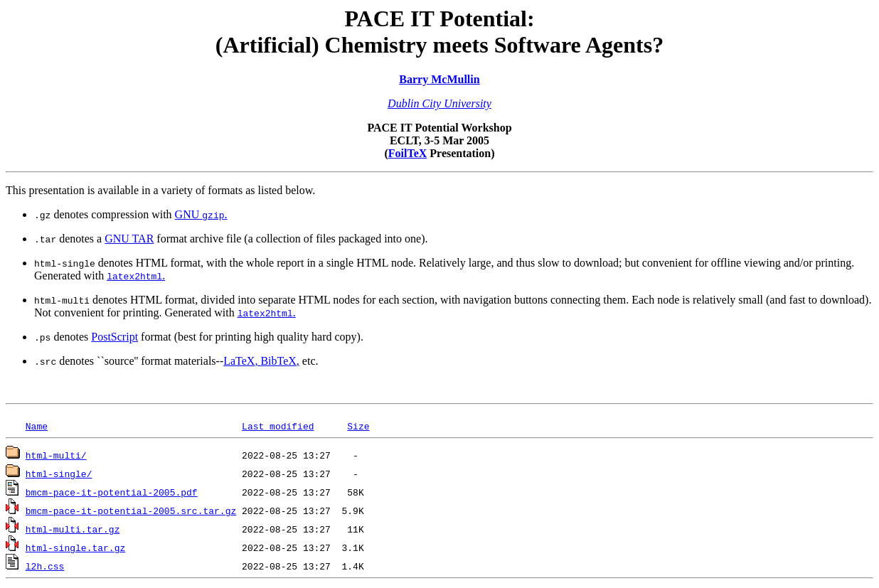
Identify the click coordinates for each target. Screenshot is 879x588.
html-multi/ (56, 455)
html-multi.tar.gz (73, 529)
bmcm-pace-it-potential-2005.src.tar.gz (131, 511)
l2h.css (45, 566)
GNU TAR (129, 239)
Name (37, 426)
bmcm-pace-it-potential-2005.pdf (112, 492)
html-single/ (59, 474)
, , (261, 361)
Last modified (278, 426)
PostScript (114, 337)
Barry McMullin (439, 79)
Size (358, 426)
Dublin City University (439, 103)
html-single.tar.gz (75, 547)
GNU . (201, 214)
